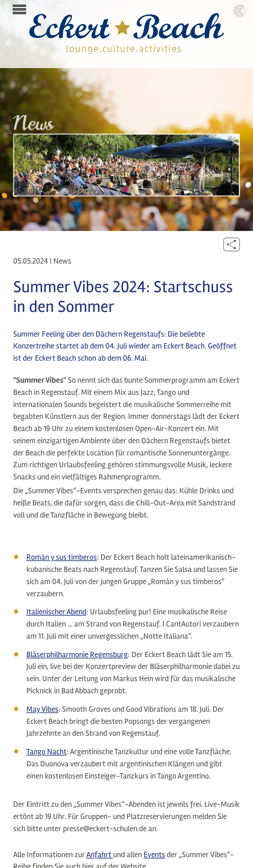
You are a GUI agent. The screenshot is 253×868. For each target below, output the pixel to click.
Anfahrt (100, 855)
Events (154, 855)
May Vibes (42, 709)
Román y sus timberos (62, 557)
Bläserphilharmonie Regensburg (77, 655)
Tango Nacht (46, 752)
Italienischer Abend (56, 612)
